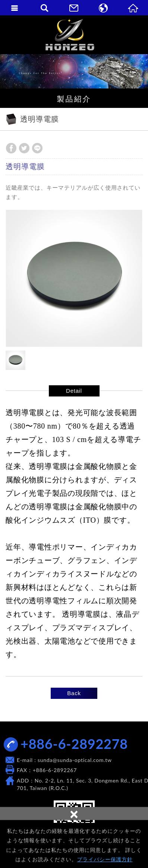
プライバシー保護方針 (105, 859)
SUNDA (74, 35)
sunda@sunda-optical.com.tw (75, 760)
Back (74, 693)
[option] (74, 278)
